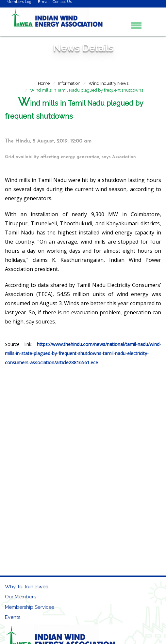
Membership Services (29, 607)
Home (44, 83)
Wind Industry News (108, 83)
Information (69, 83)
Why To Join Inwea (27, 587)
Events (13, 617)
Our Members (20, 597)
